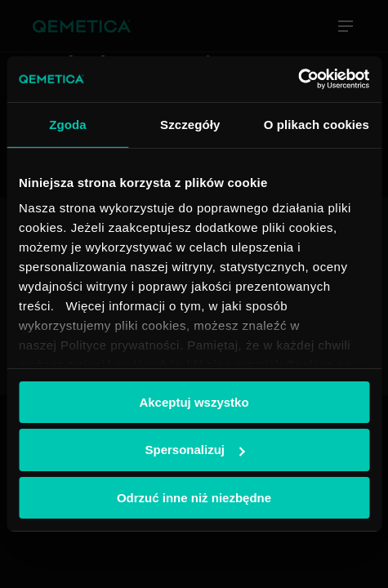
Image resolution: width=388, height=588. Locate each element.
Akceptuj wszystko (194, 401)
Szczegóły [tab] (190, 124)
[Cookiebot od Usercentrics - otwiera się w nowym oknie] (298, 79)
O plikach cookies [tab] (317, 124)
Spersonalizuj (194, 450)
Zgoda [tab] (68, 124)
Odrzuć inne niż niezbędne (194, 498)
